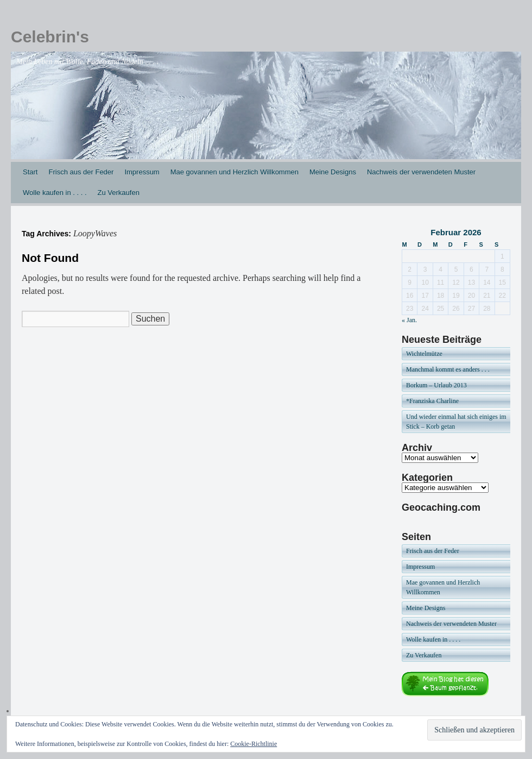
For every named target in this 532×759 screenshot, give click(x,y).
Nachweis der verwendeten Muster (421, 172)
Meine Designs (333, 172)
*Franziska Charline (432, 401)
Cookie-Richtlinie (254, 744)
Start (30, 172)
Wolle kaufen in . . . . (55, 193)
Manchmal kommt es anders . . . (448, 369)
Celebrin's (50, 37)
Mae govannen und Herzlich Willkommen (235, 172)
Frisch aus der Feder (81, 172)
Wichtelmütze (424, 354)
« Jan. (409, 320)
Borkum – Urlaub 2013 (436, 385)
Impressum (142, 172)
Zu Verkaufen (119, 193)
